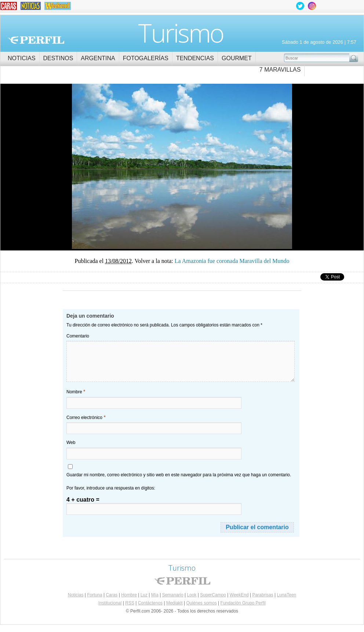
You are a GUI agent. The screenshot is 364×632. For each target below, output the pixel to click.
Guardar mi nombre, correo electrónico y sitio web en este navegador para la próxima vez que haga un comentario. (179, 475)
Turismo (181, 33)
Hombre (129, 595)
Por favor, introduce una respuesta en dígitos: (111, 488)
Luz (144, 595)
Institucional (110, 603)
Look (192, 595)
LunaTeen (287, 595)
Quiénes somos (201, 603)
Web (71, 443)
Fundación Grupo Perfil (243, 603)
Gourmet (237, 58)
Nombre (76, 391)
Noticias (22, 58)
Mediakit (174, 603)
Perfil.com (36, 40)
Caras (112, 595)
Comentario (78, 336)
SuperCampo (213, 595)
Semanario (173, 595)
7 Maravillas (280, 70)
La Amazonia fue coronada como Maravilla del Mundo (91, 187)
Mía (155, 595)
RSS (130, 603)
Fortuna (94, 595)
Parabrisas (263, 595)
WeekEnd (239, 595)
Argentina (98, 58)
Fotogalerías (146, 58)
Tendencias (195, 58)
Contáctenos (150, 603)
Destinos (58, 58)
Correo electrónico (86, 417)
